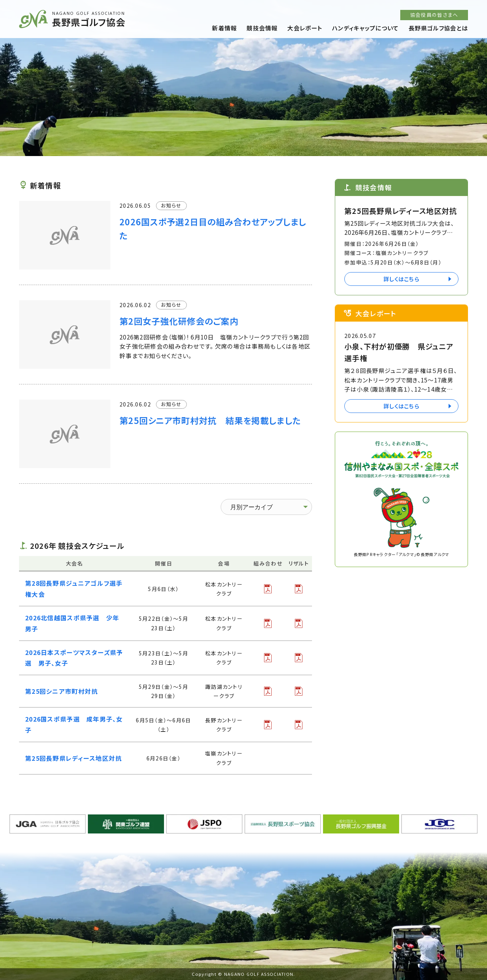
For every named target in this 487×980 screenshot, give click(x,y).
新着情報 (224, 28)
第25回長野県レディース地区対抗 (73, 758)
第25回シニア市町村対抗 (61, 691)
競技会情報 (262, 28)
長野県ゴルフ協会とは (438, 28)
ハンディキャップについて (365, 28)
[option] (243, 78)
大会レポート (305, 28)
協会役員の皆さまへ (434, 15)
